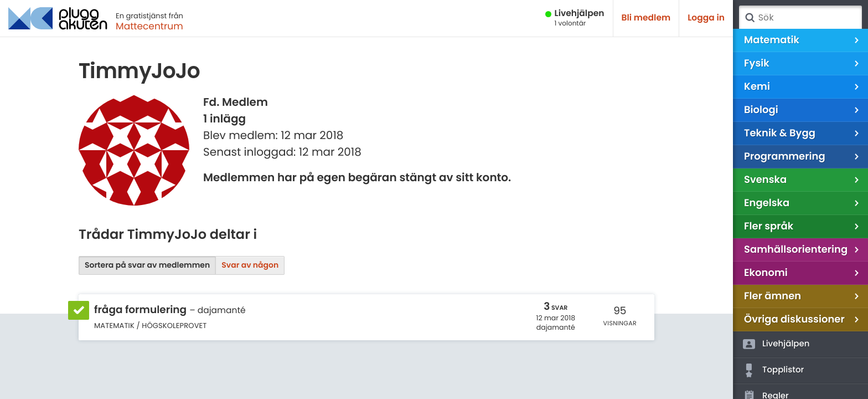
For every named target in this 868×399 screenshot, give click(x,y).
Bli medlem (646, 18)
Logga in (706, 18)
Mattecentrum (149, 26)
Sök (750, 18)
